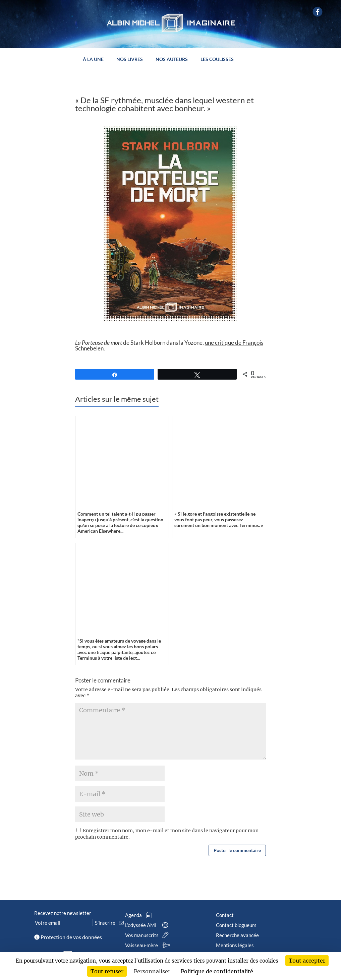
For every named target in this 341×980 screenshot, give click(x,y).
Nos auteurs (172, 59)
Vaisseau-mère (149, 945)
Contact (225, 915)
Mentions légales (235, 945)
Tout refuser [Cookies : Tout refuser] (107, 971)
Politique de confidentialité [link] (217, 971)
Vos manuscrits (148, 935)
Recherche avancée (237, 935)
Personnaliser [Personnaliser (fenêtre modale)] (152, 971)
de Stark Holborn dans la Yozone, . (169, 345)
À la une (93, 59)
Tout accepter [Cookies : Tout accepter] (307, 961)
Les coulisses (217, 59)
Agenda (140, 915)
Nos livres (130, 59)
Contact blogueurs (236, 925)
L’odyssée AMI (148, 925)
